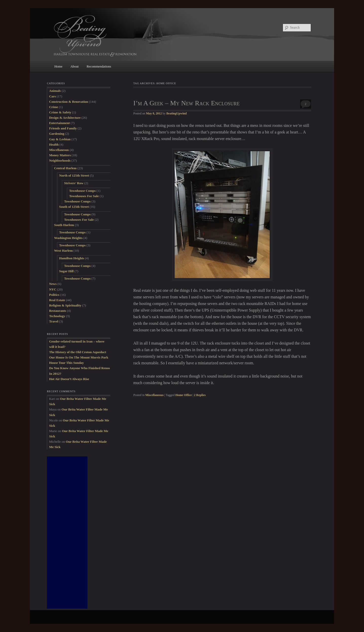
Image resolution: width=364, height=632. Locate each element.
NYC (53, 289)
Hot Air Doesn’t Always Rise (69, 379)
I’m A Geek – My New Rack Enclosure (186, 103)
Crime (54, 107)
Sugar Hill (66, 271)
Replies (200, 395)
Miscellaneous (154, 395)
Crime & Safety (60, 112)
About (75, 66)
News (53, 284)
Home (58, 66)
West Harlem (63, 251)
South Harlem (64, 225)
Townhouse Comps (83, 191)
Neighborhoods (60, 160)
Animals (55, 91)
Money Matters (60, 155)
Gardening (57, 134)
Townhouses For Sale (84, 196)
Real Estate (57, 300)
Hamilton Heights (72, 258)
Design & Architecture (65, 118)
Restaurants (58, 311)
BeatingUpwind (176, 113)
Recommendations (99, 66)
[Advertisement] (67, 533)
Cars (53, 96)
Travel (54, 321)
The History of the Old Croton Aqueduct (78, 352)
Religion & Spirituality (65, 305)
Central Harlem (65, 168)
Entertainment (60, 123)
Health (54, 144)
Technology (57, 316)
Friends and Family (63, 128)
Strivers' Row (74, 183)
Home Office (184, 395)
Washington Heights (68, 238)
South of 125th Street (74, 207)
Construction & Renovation (69, 102)
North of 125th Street (74, 175)
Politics (54, 295)
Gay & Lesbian (60, 139)
